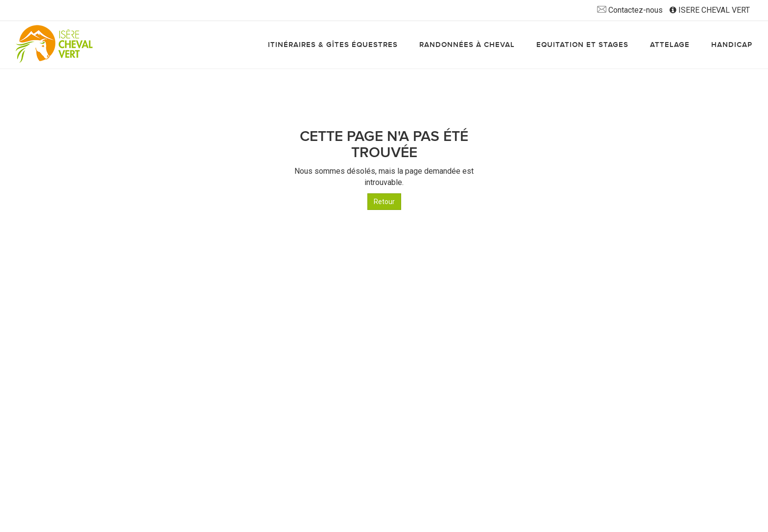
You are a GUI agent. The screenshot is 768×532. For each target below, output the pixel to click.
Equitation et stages (582, 45)
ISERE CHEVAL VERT (710, 10)
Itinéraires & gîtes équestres (333, 45)
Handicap (732, 45)
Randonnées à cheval (467, 45)
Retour (384, 202)
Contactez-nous (630, 10)
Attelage (670, 45)
